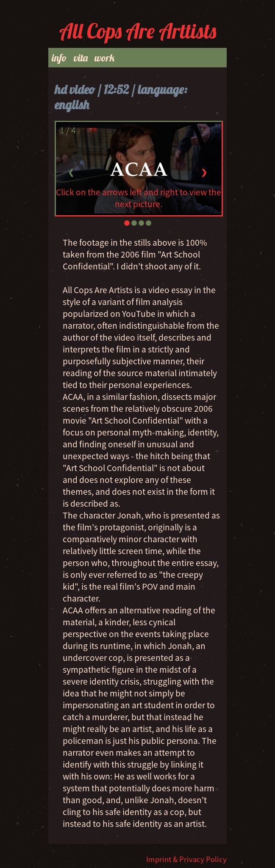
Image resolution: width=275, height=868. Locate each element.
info (59, 58)
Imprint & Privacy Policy (186, 859)
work (104, 58)
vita (81, 58)
